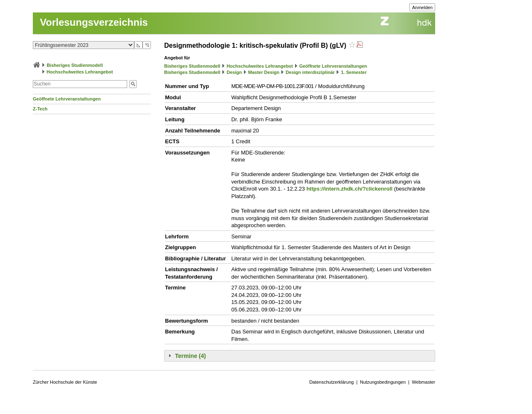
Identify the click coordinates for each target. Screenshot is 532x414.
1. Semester (354, 72)
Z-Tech (40, 109)
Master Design (264, 72)
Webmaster (424, 382)
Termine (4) (190, 356)
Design (234, 72)
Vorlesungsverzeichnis (94, 22)
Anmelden (422, 7)
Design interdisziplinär (310, 72)
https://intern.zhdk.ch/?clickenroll (349, 189)
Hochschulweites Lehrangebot (80, 72)
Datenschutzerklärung (331, 382)
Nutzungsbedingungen (383, 382)
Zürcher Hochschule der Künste (65, 382)
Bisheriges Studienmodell (75, 65)
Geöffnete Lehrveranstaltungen (67, 99)
